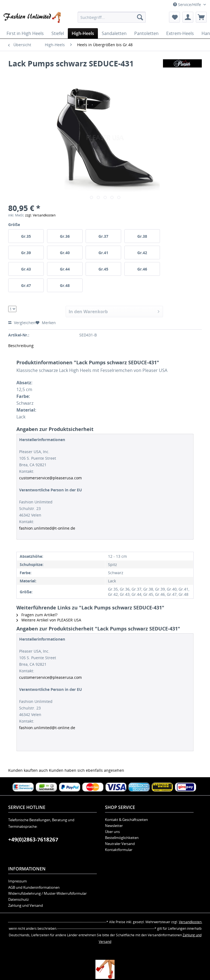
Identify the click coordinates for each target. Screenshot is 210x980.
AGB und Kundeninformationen (34, 887)
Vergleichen (22, 323)
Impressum (17, 881)
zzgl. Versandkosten (40, 215)
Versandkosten (190, 922)
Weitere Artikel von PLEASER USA (49, 620)
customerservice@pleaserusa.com (50, 478)
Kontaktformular (119, 850)
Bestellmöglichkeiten (122, 838)
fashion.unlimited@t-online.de (47, 528)
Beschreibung (21, 346)
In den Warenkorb (114, 311)
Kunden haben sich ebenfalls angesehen (87, 770)
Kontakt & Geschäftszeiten (126, 820)
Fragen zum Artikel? (37, 615)
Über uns (112, 832)
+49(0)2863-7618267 (33, 840)
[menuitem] (112, 17)
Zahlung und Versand (26, 905)
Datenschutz (18, 899)
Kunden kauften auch (28, 770)
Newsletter (114, 826)
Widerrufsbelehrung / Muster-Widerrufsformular (47, 893)
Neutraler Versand (120, 844)
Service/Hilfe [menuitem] (188, 5)
